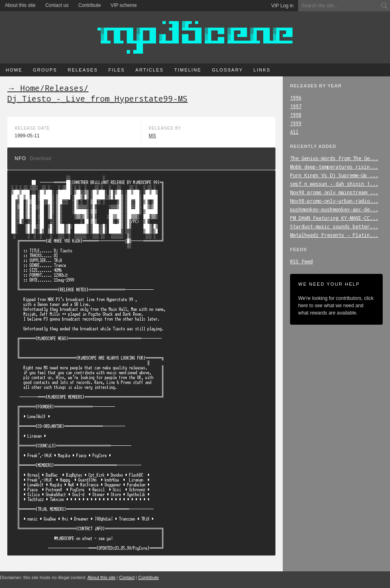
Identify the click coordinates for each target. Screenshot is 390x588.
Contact (127, 577)
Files (117, 70)
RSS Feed (301, 261)
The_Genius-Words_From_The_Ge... (334, 158)
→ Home (24, 88)
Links (262, 70)
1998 (296, 115)
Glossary (227, 70)
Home (14, 70)
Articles (149, 70)
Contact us (57, 5)
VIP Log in (283, 6)
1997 (296, 106)
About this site (20, 5)
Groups (45, 70)
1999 (296, 123)
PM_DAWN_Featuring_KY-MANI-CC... (334, 218)
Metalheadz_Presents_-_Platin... (334, 235)
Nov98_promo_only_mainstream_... (334, 192)
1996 (296, 98)
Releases (83, 70)
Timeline (188, 70)
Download (40, 158)
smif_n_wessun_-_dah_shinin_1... (334, 184)
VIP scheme (123, 5)
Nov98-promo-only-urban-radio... (334, 201)
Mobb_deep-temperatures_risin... (334, 167)
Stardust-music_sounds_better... (334, 226)
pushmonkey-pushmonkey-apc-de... (334, 209)
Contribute (90, 5)
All (294, 132)
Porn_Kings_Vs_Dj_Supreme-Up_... (334, 175)
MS (152, 136)
